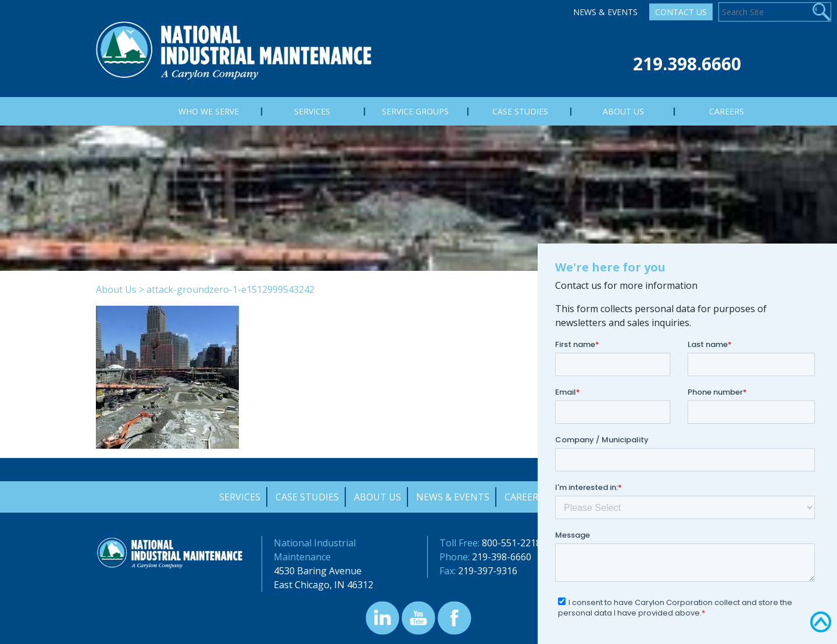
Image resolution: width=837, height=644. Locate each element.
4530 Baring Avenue (318, 571)
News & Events (605, 12)
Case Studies (307, 497)
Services (240, 497)
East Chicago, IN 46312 (323, 585)
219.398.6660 (687, 64)
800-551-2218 (512, 543)
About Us (116, 289)
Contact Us (681, 12)
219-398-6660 (502, 557)
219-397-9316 (488, 571)
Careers (524, 497)
